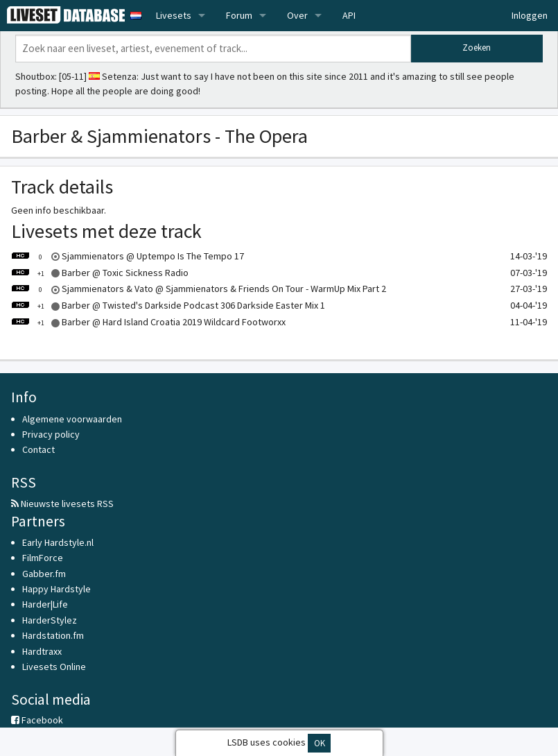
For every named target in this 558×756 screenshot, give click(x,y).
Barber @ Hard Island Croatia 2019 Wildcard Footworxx (148, 322)
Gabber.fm (44, 574)
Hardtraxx (42, 651)
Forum (239, 15)
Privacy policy (51, 434)
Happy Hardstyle (56, 589)
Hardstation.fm (53, 635)
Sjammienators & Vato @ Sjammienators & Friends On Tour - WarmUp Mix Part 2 (199, 289)
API (349, 15)
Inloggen (530, 15)
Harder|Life (45, 604)
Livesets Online (54, 667)
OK (320, 743)
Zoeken (477, 48)
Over (297, 15)
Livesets (174, 15)
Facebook (37, 720)
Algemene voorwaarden (72, 419)
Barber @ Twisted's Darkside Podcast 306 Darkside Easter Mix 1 (168, 305)
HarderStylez (50, 620)
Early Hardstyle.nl (58, 542)
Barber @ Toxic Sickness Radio (100, 273)
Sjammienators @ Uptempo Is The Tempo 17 (128, 256)
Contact (38, 449)
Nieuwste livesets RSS (62, 504)
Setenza (119, 76)
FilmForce (43, 558)
